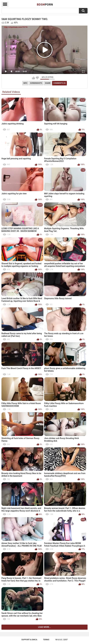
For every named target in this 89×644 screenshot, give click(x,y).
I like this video (34, 78)
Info (25, 83)
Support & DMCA (29, 640)
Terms (46, 640)
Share (48, 83)
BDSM (45, 4)
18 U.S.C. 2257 (61, 640)
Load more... (44, 627)
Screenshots (36, 83)
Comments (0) (60, 83)
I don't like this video (37, 78)
